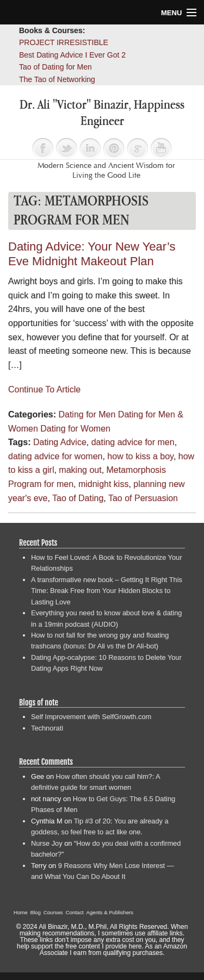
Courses (53, 912)
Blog (36, 912)
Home (21, 912)
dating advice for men (133, 442)
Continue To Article (44, 389)
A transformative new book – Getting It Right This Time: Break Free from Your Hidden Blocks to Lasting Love (107, 591)
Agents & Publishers (110, 912)
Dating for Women (75, 429)
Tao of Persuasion (143, 498)
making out (80, 470)
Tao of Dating (78, 498)
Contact (75, 912)
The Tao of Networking (57, 79)
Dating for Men (87, 414)
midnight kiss (103, 484)
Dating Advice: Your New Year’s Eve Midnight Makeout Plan (92, 254)
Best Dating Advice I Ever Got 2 (72, 55)
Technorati (47, 728)
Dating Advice (60, 442)
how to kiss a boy (140, 456)
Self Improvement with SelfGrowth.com (91, 717)
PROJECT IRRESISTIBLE (64, 42)
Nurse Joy (47, 843)
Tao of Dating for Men (55, 67)
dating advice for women (55, 456)
